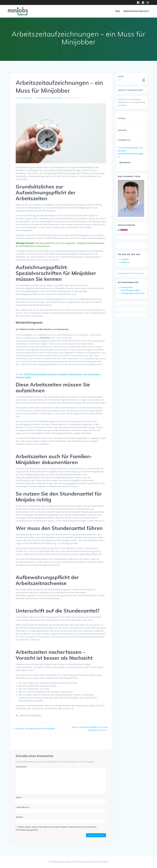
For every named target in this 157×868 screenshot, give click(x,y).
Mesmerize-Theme (99, 862)
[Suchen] (144, 80)
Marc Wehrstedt (25, 98)
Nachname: (122, 130)
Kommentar (21, 767)
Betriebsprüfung (54, 98)
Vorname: (122, 118)
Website (19, 817)
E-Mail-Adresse (23, 807)
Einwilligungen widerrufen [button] (133, 293)
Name (19, 797)
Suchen (121, 76)
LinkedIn (125, 259)
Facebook (125, 262)
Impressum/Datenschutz (136, 11)
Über (118, 11)
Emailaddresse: (124, 140)
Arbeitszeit (41, 98)
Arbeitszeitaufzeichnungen (30, 716)
